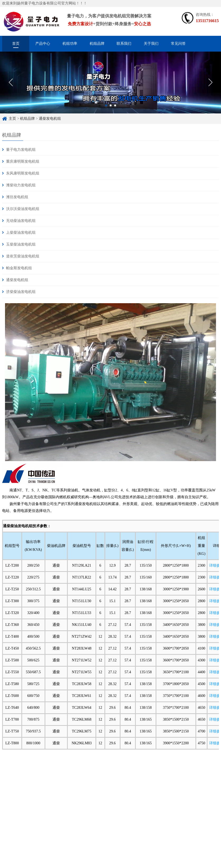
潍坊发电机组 (17, 197)
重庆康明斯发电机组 (23, 161)
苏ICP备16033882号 (93, 854)
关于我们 (151, 44)
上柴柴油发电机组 (21, 233)
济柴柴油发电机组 (21, 292)
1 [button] (106, 110)
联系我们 (124, 44)
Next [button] (210, 87)
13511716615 (207, 21)
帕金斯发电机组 (19, 268)
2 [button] (111, 110)
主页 (12, 119)
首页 (16, 44)
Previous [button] (11, 87)
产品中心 (43, 44)
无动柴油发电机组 (21, 221)
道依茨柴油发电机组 (23, 256)
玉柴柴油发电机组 (21, 244)
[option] (110, 87)
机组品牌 (97, 44)
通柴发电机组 (50, 119)
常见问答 (178, 44)
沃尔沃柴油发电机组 (23, 209)
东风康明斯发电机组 (23, 173)
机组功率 (70, 44)
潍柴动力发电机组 (21, 185)
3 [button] (115, 110)
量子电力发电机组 (21, 150)
